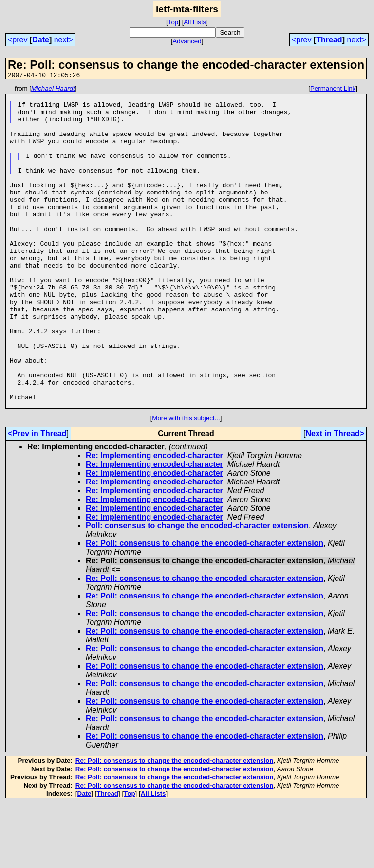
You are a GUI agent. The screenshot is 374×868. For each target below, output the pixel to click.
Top (173, 22)
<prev (18, 40)
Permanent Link (333, 90)
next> (64, 40)
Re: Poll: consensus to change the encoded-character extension (205, 608)
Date (41, 40)
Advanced (187, 41)
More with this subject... (186, 482)
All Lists (195, 22)
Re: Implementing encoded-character (154, 520)
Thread (329, 40)
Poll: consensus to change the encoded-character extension (197, 590)
